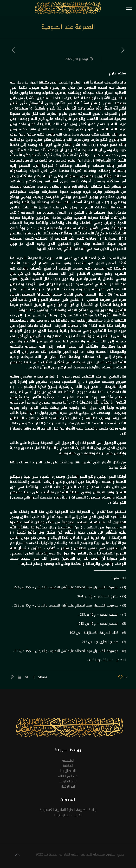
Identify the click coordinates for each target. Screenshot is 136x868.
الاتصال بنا (68, 771)
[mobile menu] (129, 8)
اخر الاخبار (68, 786)
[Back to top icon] (17, 855)
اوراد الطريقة (68, 781)
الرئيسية (68, 760)
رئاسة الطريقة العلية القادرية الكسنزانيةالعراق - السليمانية (68, 812)
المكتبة (68, 766)
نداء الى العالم (68, 776)
